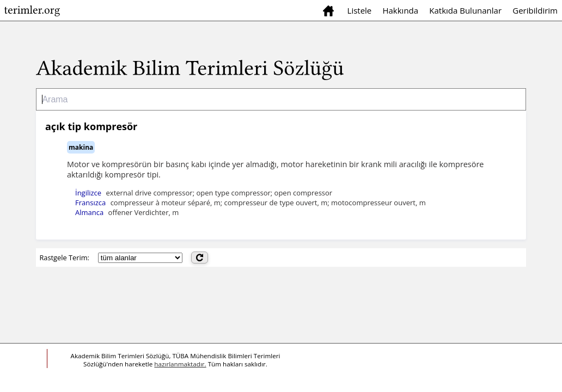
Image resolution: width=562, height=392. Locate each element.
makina (81, 147)
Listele (360, 10)
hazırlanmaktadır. (180, 364)
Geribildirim (535, 10)
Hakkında (400, 10)
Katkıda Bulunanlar (465, 10)
